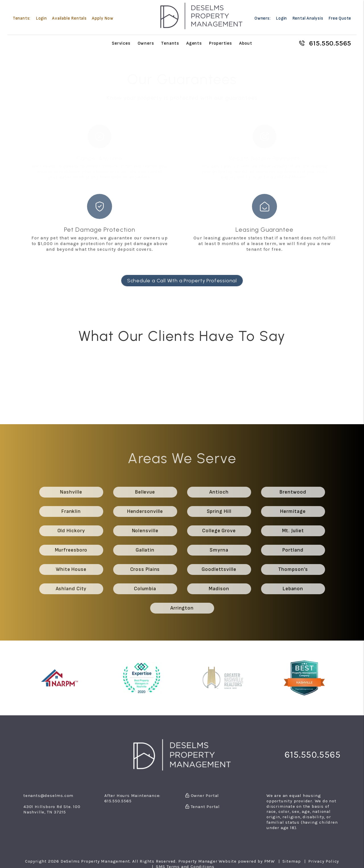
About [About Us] (246, 43)
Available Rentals (69, 18)
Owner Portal (202, 796)
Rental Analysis (308, 18)
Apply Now (103, 18)
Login (41, 18)
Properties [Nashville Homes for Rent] (221, 43)
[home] (201, 16)
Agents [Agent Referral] (194, 43)
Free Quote (340, 18)
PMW (269, 861)
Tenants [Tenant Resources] (170, 43)
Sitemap (292, 861)
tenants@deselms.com (48, 796)
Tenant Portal (203, 807)
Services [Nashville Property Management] (121, 43)
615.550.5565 (330, 43)
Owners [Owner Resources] (146, 43)
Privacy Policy (324, 861)
